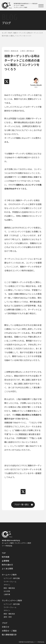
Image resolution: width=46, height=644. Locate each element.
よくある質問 (7, 569)
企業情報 (6, 561)
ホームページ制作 (9, 575)
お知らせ (6, 627)
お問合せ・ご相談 (9, 631)
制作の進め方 (7, 565)
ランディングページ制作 (12, 600)
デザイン (7, 585)
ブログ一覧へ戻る (21, 504)
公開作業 (7, 594)
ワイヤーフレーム (10, 582)
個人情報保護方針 (9, 635)
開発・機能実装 (9, 588)
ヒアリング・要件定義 (12, 578)
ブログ (5, 623)
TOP (4, 553)
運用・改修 (8, 617)
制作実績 (6, 557)
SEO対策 (7, 591)
